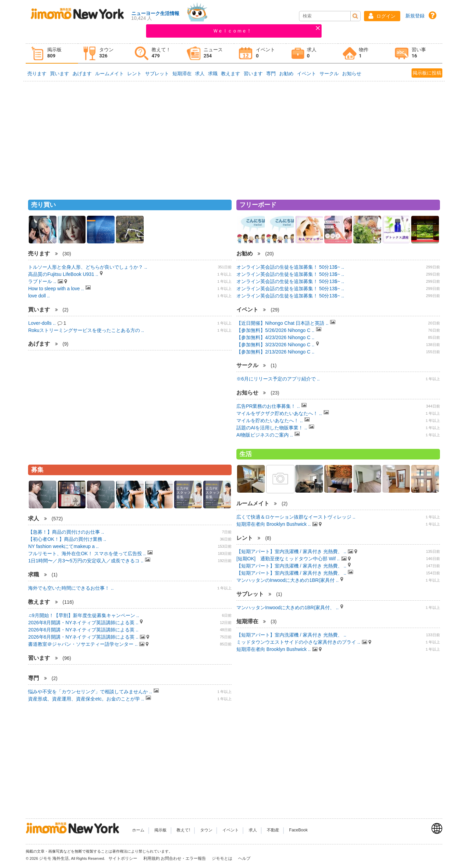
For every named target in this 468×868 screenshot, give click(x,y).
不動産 (273, 830)
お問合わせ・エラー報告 (184, 858)
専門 (271, 74)
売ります (37, 74)
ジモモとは (223, 858)
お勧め (286, 74)
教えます (231, 74)
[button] (382, 16)
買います (60, 74)
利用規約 (152, 858)
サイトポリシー (123, 858)
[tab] (52, 54)
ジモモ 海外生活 (54, 858)
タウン (206, 830)
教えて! (183, 830)
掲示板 (160, 830)
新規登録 (415, 16)
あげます (82, 74)
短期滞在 (182, 74)
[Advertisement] (234, 137)
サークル (329, 74)
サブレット (157, 74)
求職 (213, 74)
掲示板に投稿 (427, 73)
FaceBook (298, 830)
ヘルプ (244, 858)
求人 (200, 74)
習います (253, 74)
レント (134, 74)
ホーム (138, 830)
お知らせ (352, 74)
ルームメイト (109, 74)
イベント (307, 74)
